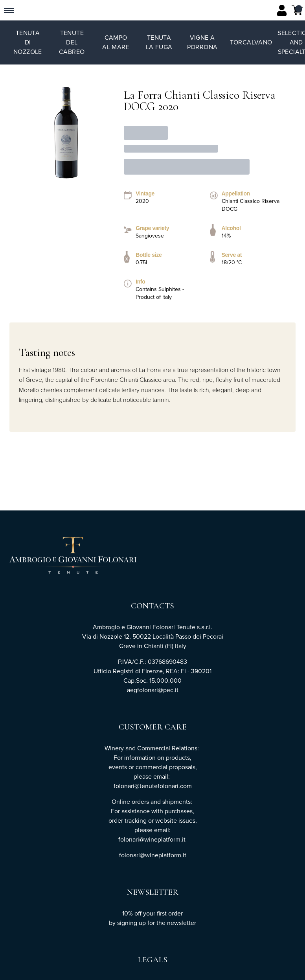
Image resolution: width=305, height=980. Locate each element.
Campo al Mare (116, 42)
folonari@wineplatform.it (153, 855)
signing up (131, 923)
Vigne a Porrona (202, 42)
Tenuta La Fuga (159, 42)
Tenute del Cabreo (72, 42)
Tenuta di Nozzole (28, 42)
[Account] (282, 10)
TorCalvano (251, 42)
